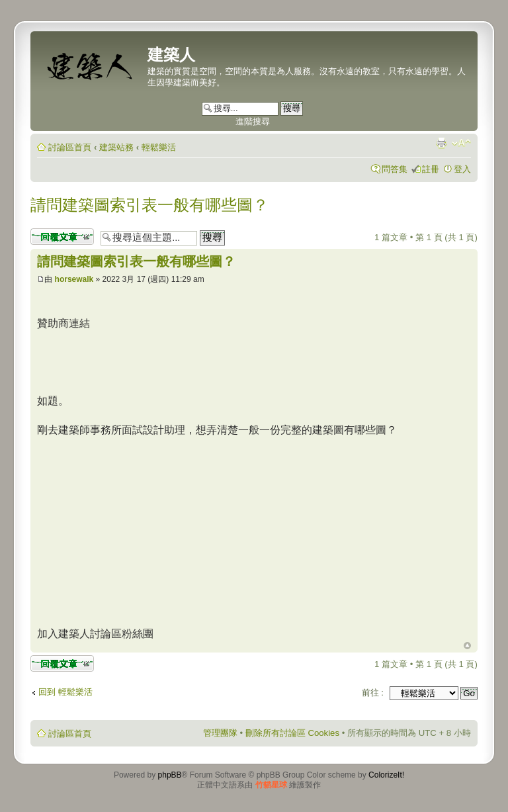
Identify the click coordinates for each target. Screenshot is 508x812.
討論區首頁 (70, 147)
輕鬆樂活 (159, 147)
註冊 (431, 169)
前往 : (373, 693)
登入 (462, 169)
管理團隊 (220, 733)
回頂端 (467, 646)
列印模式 (441, 143)
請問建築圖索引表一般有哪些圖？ (149, 205)
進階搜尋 (253, 121)
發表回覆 (62, 237)
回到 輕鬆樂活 (65, 692)
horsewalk (74, 279)
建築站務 (116, 147)
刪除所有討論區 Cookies (292, 733)
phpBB (170, 775)
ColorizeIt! (386, 775)
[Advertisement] (148, 530)
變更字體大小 (461, 143)
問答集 (395, 169)
